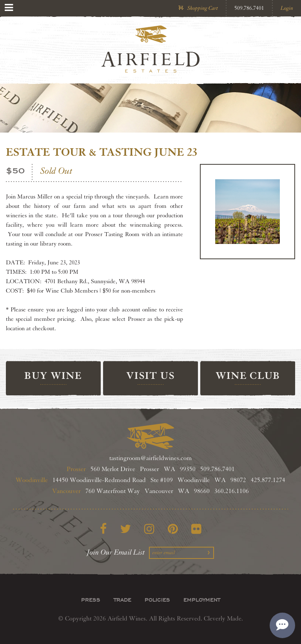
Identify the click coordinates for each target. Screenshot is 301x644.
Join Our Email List (116, 552)
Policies (157, 600)
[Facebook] (103, 529)
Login (287, 8)
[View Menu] (9, 8)
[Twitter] (125, 529)
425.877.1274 (268, 480)
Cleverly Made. (223, 619)
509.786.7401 (249, 8)
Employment (202, 600)
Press (91, 600)
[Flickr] (196, 529)
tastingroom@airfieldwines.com (151, 458)
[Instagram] (149, 529)
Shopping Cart (203, 8)
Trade (122, 600)
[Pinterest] (173, 529)
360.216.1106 (232, 491)
